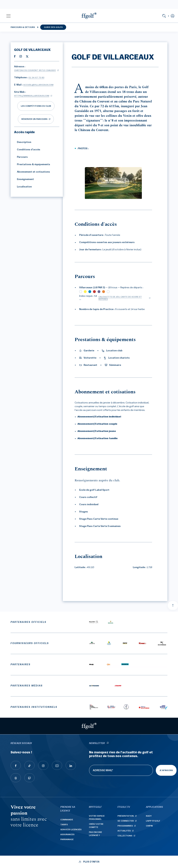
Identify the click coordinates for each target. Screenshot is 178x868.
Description (23, 142)
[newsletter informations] (108, 743)
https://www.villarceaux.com (32, 96)
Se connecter (126, 821)
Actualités (124, 831)
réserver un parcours (34, 119)
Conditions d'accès (27, 150)
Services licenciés (71, 829)
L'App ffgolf (153, 821)
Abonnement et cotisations (32, 172)
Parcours (21, 157)
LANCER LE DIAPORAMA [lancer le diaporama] (113, 182)
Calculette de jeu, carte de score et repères (120, 298)
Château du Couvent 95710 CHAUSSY (35, 70)
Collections (125, 836)
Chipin (149, 826)
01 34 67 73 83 (36, 78)
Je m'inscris (166, 770)
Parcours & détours (23, 27)
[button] (8, 16)
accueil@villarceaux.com (38, 85)
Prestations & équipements (32, 164)
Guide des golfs (53, 27)
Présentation (126, 816)
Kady (149, 816)
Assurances (67, 834)
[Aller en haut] (173, 606)
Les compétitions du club (36, 106)
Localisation (23, 187)
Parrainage (67, 839)
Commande (67, 820)
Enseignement (24, 179)
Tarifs (64, 825)
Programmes (125, 826)
